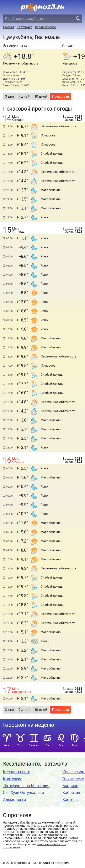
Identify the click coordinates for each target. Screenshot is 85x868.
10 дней (41, 96)
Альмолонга (14, 800)
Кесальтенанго (17, 772)
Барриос (70, 786)
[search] (78, 19)
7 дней (24, 96)
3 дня (9, 96)
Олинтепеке (73, 779)
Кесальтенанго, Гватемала (35, 764)
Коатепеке (13, 779)
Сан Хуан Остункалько (23, 793)
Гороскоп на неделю (28, 725)
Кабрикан (71, 793)
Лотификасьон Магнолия (26, 786)
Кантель (70, 800)
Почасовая (60, 96)
